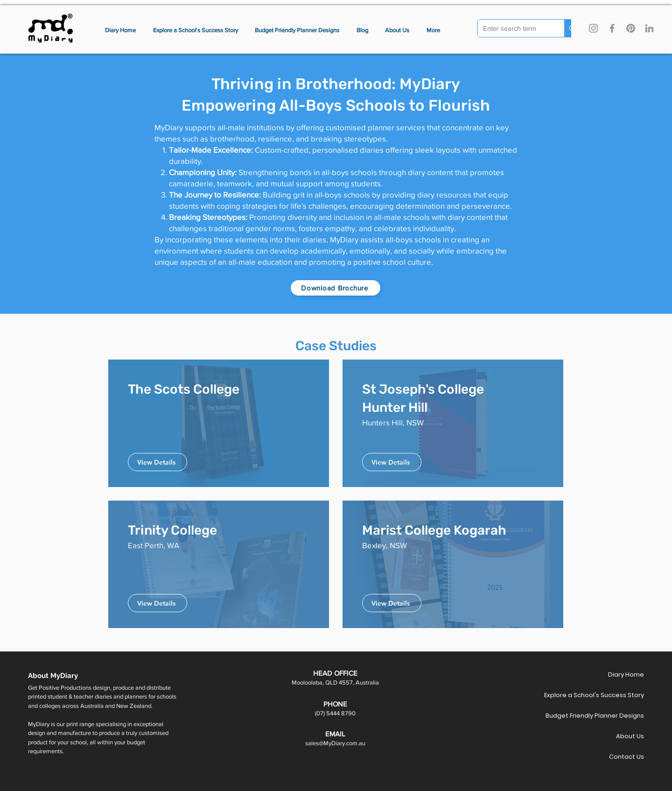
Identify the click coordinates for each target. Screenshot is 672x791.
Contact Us (626, 757)
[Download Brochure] (336, 288)
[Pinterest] (631, 28)
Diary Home (626, 674)
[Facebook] (612, 28)
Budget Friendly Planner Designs (611, 716)
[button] (434, 31)
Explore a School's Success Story (611, 695)
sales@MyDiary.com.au (335, 743)
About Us (630, 736)
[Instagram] (593, 28)
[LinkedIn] (649, 28)
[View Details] (157, 462)
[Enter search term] (514, 29)
